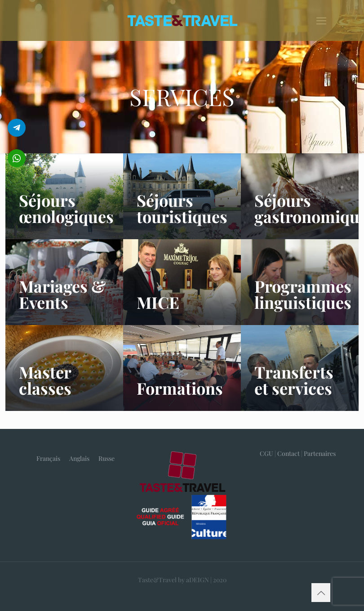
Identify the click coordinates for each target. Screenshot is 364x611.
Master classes (45, 380)
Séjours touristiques (182, 208)
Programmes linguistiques (303, 294)
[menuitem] (48, 459)
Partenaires (320, 453)
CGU (266, 453)
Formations (180, 388)
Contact (289, 453)
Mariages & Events (62, 294)
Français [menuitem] (48, 458)
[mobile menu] (321, 20)
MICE (158, 302)
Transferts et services (294, 380)
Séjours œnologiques (66, 208)
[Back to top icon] (321, 593)
